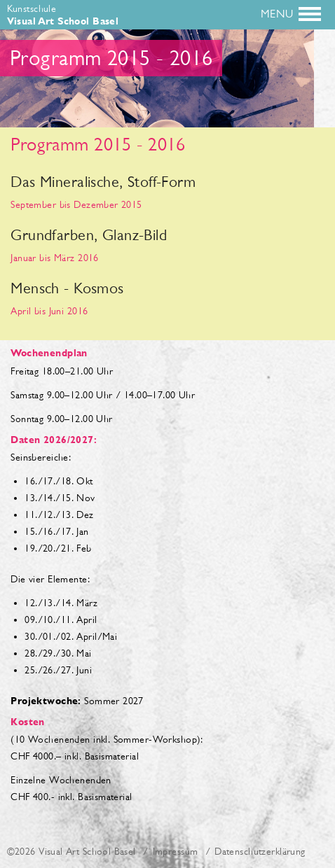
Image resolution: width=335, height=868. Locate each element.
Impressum (176, 851)
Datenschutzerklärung (260, 851)
